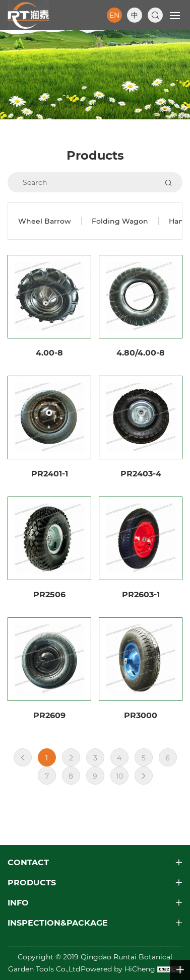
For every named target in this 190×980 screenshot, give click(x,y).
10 (119, 776)
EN (114, 15)
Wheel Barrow (45, 221)
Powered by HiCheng (119, 969)
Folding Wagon (120, 221)
